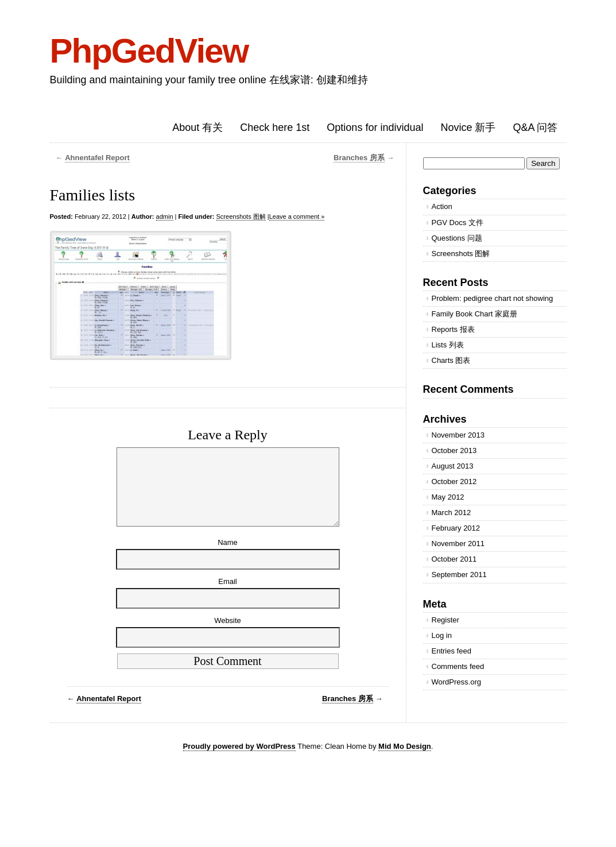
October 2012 (454, 481)
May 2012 (448, 497)
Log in (442, 635)
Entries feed (452, 651)
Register (445, 620)
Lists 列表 (448, 345)
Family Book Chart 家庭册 (475, 314)
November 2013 (458, 435)
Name (228, 556)
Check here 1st (275, 127)
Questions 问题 (457, 238)
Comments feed (458, 666)
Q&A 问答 (535, 127)
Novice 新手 (468, 127)
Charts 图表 (451, 360)
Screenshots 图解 (241, 216)
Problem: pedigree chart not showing (493, 298)
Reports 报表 (453, 329)
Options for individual (375, 127)
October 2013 (454, 450)
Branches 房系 (359, 158)
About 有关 (197, 127)
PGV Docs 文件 (458, 223)
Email (228, 595)
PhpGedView (149, 51)
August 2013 (453, 466)
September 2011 (459, 575)
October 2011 (454, 559)
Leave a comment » (297, 216)
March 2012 (452, 513)
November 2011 (458, 544)
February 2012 (456, 528)
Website (228, 634)
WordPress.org (456, 682)
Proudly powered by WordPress (239, 760)
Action (442, 206)
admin (165, 216)
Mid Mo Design (405, 760)
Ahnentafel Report (97, 158)
